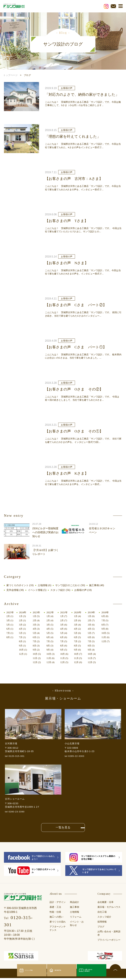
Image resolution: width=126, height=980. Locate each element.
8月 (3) (37, 645)
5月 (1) (10, 625)
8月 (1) (10, 637)
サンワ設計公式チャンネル (31, 873)
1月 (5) (37, 616)
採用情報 (102, 924)
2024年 (23, 612)
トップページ (10, 75)
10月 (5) (38, 654)
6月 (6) (65, 637)
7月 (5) (51, 641)
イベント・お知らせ (77, 925)
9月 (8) (108, 629)
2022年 (52, 612)
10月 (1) (24, 650)
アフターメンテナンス (58, 930)
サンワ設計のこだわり (71, 585)
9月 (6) (80, 650)
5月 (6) (80, 633)
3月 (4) (80, 625)
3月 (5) (51, 625)
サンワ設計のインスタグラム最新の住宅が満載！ (92, 859)
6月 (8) (108, 616)
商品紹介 (74, 904)
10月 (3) (52, 654)
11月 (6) (52, 658)
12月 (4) (52, 662)
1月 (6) (94, 616)
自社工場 (102, 914)
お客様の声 (84, 590)
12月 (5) (66, 662)
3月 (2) (23, 625)
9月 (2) (37, 650)
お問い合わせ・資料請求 (109, 935)
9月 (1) (23, 645)
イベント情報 (37, 590)
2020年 (80, 612)
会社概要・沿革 (105, 904)
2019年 (94, 612)
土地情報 (44, 585)
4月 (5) (51, 629)
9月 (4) (51, 650)
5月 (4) (37, 633)
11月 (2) (38, 658)
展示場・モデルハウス (109, 909)
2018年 (108, 612)
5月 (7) (94, 633)
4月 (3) (37, 629)
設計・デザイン (58, 904)
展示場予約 (60, 970)
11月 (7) (94, 658)
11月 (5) (66, 658)
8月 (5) (80, 645)
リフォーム (76, 919)
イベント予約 (32, 970)
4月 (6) (65, 629)
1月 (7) (65, 616)
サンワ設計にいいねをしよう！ (31, 860)
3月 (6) (65, 625)
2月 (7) (65, 620)
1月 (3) (23, 616)
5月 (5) (51, 633)
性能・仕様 (55, 914)
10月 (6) (66, 654)
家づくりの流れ (58, 924)
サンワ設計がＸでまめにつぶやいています (93, 873)
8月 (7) (108, 625)
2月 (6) (80, 620)
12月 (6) (80, 662)
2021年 (66, 612)
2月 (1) (10, 616)
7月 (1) (10, 633)
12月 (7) (108, 641)
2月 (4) (37, 620)
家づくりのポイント (18, 585)
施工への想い (56, 919)
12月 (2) (38, 662)
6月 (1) (10, 629)
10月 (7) (80, 654)
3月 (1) (10, 620)
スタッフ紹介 (60, 590)
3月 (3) (37, 625)
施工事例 (98, 585)
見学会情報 (13, 590)
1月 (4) (51, 616)
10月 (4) (94, 654)
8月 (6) (65, 645)
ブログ (101, 929)
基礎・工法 (55, 909)
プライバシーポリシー (109, 942)
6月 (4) (51, 637)
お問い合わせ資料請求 (91, 970)
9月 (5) (65, 650)
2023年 (37, 612)
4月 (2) (80, 629)
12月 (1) (24, 654)
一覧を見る (63, 829)
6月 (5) (80, 637)
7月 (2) (37, 641)
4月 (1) (23, 629)
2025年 (10, 612)
